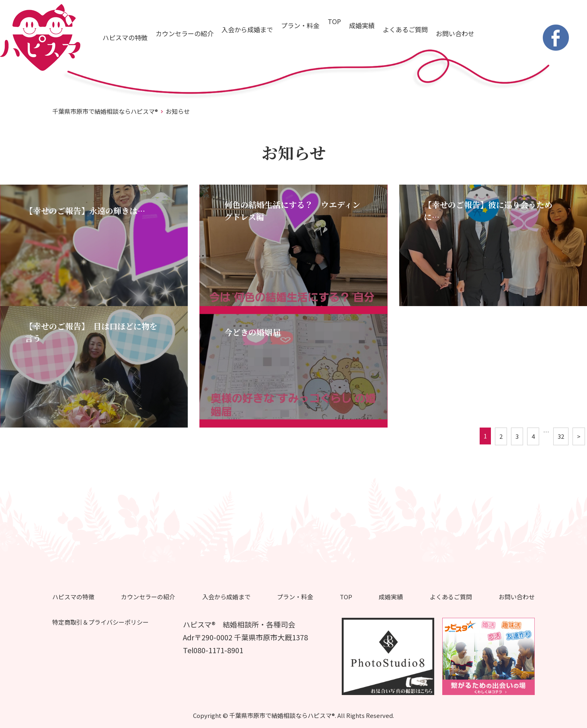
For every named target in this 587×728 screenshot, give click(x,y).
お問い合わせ (455, 33)
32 (561, 436)
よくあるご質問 (405, 29)
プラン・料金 (300, 25)
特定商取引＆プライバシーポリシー (101, 622)
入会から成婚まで (247, 29)
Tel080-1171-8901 (213, 650)
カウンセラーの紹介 (185, 33)
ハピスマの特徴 (125, 37)
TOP (334, 21)
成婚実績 (362, 25)
